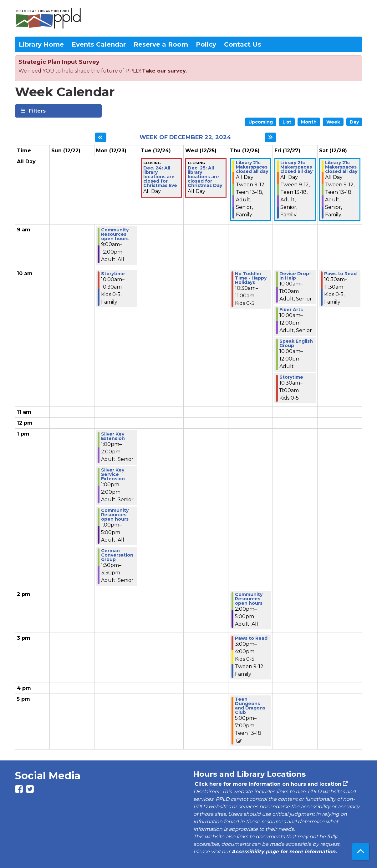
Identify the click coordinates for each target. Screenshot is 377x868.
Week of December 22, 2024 (185, 137)
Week (333, 122)
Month (309, 122)
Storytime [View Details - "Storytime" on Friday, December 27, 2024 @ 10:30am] (291, 377)
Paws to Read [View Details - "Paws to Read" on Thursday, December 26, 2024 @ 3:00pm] (251, 638)
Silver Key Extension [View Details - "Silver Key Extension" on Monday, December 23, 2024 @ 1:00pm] (113, 436)
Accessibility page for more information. (284, 852)
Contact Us (243, 44)
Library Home (41, 44)
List (287, 122)
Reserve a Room (161, 44)
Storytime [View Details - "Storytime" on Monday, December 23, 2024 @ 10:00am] (113, 274)
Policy (206, 44)
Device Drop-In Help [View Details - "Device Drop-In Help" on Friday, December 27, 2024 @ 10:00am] (295, 276)
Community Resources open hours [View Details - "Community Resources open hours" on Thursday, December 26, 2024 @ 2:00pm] (249, 599)
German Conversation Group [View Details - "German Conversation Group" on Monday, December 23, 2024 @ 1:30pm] (117, 555)
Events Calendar (99, 44)
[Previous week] (101, 137)
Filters (37, 111)
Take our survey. (164, 71)
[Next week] (270, 137)
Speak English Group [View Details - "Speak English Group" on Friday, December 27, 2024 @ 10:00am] (296, 343)
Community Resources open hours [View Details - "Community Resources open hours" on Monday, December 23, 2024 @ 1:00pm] (115, 515)
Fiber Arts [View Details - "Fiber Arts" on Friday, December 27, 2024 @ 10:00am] (291, 310)
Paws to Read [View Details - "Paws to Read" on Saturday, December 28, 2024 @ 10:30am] (340, 274)
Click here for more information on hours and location (267, 784)
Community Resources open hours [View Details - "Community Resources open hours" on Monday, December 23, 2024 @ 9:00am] (115, 234)
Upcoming (261, 122)
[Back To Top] (361, 852)
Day (354, 122)
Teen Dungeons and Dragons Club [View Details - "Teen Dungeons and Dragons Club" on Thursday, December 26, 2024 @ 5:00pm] (250, 706)
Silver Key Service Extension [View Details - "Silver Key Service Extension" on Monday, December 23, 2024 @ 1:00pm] (113, 474)
